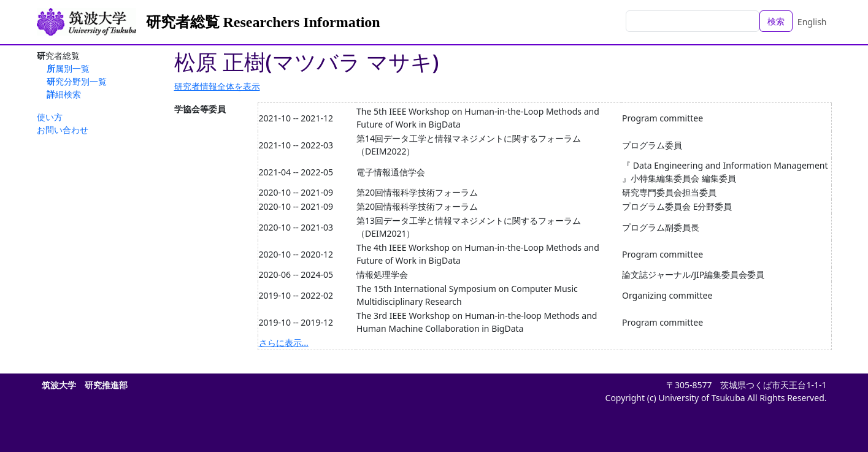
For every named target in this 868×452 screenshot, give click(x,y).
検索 (776, 21)
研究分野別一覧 (77, 81)
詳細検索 (64, 94)
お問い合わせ (63, 130)
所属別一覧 (68, 68)
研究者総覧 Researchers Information (263, 22)
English (812, 22)
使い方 (50, 117)
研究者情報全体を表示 (217, 86)
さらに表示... (284, 343)
